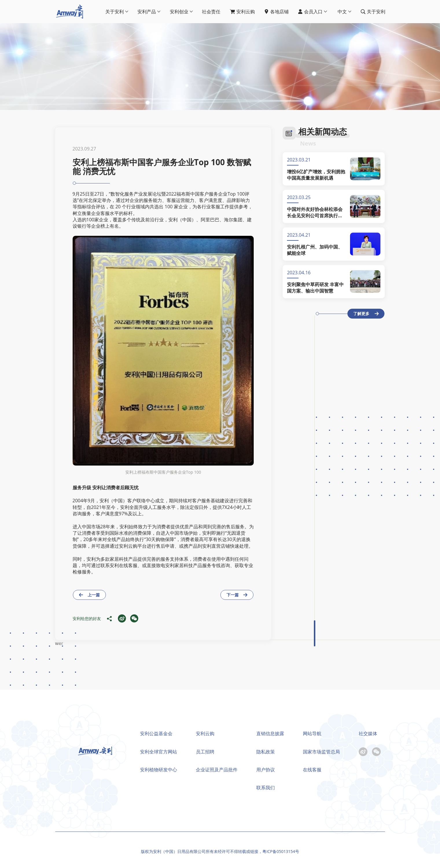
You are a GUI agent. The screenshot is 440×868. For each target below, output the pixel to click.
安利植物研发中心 (159, 770)
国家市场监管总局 (321, 752)
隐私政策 (266, 752)
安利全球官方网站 (159, 752)
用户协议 (266, 770)
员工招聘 (205, 752)
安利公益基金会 (156, 733)
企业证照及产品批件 (217, 770)
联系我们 (266, 788)
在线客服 (312, 770)
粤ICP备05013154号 (281, 851)
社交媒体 (368, 733)
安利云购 (205, 733)
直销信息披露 (270, 733)
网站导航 (312, 733)
